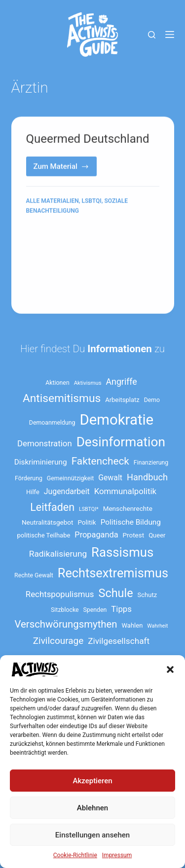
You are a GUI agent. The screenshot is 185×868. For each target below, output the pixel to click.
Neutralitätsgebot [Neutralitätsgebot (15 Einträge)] (47, 522)
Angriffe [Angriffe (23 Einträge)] (122, 382)
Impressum (117, 855)
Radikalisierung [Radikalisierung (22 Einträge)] (58, 554)
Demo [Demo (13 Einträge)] (152, 400)
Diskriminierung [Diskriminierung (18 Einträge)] (41, 462)
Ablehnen (92, 808)
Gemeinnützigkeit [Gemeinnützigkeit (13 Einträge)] (70, 478)
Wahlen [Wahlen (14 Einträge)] (132, 625)
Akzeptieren (92, 781)
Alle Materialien (53, 201)
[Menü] (170, 34)
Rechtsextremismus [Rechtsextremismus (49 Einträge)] (113, 573)
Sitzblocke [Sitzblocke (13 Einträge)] (65, 610)
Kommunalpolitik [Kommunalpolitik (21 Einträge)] (125, 491)
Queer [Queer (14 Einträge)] (157, 535)
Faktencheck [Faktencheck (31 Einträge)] (100, 461)
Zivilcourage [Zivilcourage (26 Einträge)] (58, 641)
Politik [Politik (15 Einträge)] (87, 522)
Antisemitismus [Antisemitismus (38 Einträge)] (62, 398)
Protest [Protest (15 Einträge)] (134, 535)
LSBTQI (91, 201)
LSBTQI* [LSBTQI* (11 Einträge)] (89, 509)
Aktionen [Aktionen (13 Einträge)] (57, 383)
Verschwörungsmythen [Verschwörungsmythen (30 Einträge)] (66, 624)
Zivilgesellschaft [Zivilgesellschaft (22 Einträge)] (119, 641)
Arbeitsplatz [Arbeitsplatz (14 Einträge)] (122, 400)
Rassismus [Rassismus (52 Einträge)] (122, 552)
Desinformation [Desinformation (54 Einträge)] (121, 442)
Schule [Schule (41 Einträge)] (116, 593)
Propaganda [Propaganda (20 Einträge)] (96, 535)
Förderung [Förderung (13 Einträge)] (29, 478)
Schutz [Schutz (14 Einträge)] (148, 595)
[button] (170, 669)
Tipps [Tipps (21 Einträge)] (121, 609)
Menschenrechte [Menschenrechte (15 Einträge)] (128, 508)
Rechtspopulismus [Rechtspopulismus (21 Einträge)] (60, 594)
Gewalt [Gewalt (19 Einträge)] (110, 478)
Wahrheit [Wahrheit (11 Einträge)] (157, 626)
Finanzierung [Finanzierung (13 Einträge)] (151, 463)
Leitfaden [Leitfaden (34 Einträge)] (52, 507)
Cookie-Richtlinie (75, 855)
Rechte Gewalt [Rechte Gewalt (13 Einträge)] (34, 575)
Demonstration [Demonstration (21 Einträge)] (45, 443)
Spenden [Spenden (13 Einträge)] (95, 610)
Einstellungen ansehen (92, 835)
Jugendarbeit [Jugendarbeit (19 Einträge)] (67, 491)
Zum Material (65, 170)
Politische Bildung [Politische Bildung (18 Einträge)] (131, 522)
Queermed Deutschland (88, 139)
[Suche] (152, 35)
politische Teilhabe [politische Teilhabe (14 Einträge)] (44, 535)
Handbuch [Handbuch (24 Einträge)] (147, 477)
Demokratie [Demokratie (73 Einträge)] (116, 420)
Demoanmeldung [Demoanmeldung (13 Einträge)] (52, 423)
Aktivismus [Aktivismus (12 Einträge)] (88, 383)
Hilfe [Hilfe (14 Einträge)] (33, 492)
